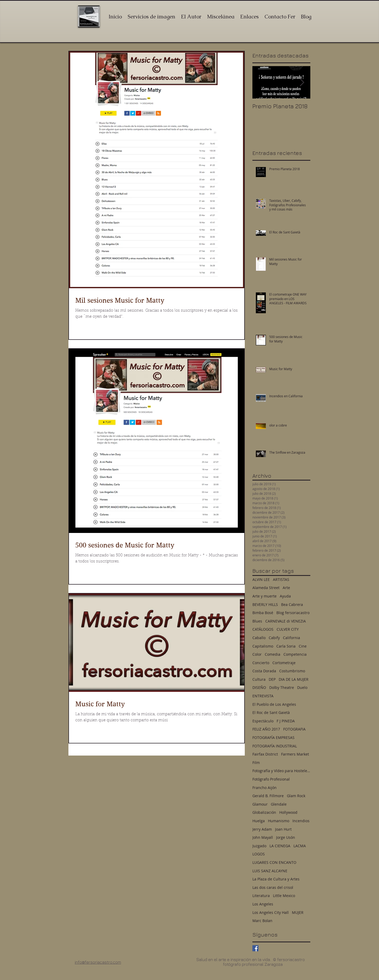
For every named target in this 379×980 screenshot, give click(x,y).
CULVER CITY (288, 629)
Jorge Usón (286, 837)
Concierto (261, 663)
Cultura (259, 679)
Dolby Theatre (282, 687)
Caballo (259, 638)
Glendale (279, 804)
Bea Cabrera (292, 604)
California (291, 638)
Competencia (295, 654)
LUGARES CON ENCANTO (274, 862)
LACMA (300, 846)
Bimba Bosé (263, 613)
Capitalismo (263, 646)
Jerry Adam (262, 829)
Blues (257, 621)
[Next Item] (302, 82)
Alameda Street (266, 588)
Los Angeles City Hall (271, 912)
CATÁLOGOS (263, 629)
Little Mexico (284, 896)
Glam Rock (296, 796)
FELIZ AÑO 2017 (266, 729)
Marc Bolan (262, 921)
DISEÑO (259, 687)
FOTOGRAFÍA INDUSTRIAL (275, 746)
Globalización (264, 812)
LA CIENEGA (280, 846)
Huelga (259, 821)
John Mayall (263, 837)
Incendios (301, 821)
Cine (303, 646)
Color (257, 654)
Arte (286, 588)
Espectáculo (263, 721)
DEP (272, 679)
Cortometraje (284, 663)
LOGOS (259, 854)
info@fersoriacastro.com (98, 962)
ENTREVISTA (263, 696)
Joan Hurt (283, 829)
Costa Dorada (264, 671)
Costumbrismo (292, 671)
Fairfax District (265, 754)
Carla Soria (286, 646)
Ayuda (285, 596)
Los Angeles (263, 904)
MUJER (298, 912)
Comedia (273, 654)
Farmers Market (295, 754)
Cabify (274, 638)
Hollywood (288, 812)
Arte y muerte (265, 596)
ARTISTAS (281, 579)
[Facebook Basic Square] (255, 948)
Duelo (302, 687)
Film (256, 763)
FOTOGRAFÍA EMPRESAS (273, 738)
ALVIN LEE (261, 579)
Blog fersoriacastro (293, 613)
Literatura (261, 896)
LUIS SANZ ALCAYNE (270, 871)
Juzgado (259, 846)
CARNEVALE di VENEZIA (286, 621)
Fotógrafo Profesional (271, 779)
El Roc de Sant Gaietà (271, 712)
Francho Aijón (265, 788)
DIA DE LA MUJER (294, 679)
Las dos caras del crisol (273, 887)
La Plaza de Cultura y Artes (276, 879)
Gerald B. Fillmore (268, 796)
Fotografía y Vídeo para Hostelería (281, 771)
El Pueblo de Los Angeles (274, 704)
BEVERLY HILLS (265, 604)
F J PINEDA (286, 721)
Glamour (260, 804)
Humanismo (279, 821)
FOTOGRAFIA (294, 729)
